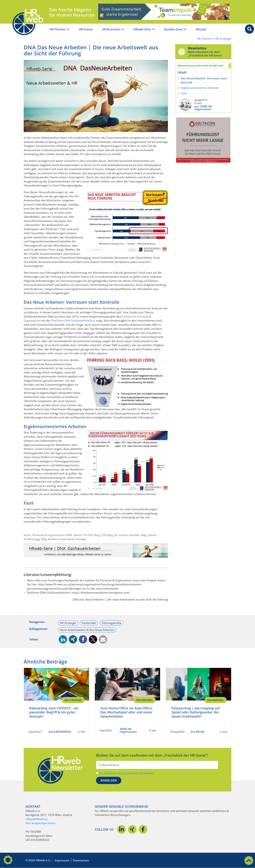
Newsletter (197, 48)
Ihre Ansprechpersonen (41, 823)
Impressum (62, 860)
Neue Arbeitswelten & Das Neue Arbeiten (87, 630)
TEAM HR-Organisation (128, 730)
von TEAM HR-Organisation (204, 108)
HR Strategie (223, 39)
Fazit (184, 93)
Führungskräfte (112, 623)
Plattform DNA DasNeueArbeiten (73, 320)
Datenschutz (81, 860)
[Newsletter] (182, 52)
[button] (63, 639)
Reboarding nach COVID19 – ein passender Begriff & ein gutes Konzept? (54, 712)
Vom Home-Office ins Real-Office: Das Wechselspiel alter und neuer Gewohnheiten (126, 712)
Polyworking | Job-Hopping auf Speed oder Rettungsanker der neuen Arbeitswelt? (196, 712)
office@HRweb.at (37, 819)
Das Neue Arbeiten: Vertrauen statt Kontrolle (204, 80)
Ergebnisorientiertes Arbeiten (200, 88)
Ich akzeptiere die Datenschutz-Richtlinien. (127, 773)
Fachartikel (89, 623)
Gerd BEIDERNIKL (60, 732)
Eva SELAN (198, 732)
